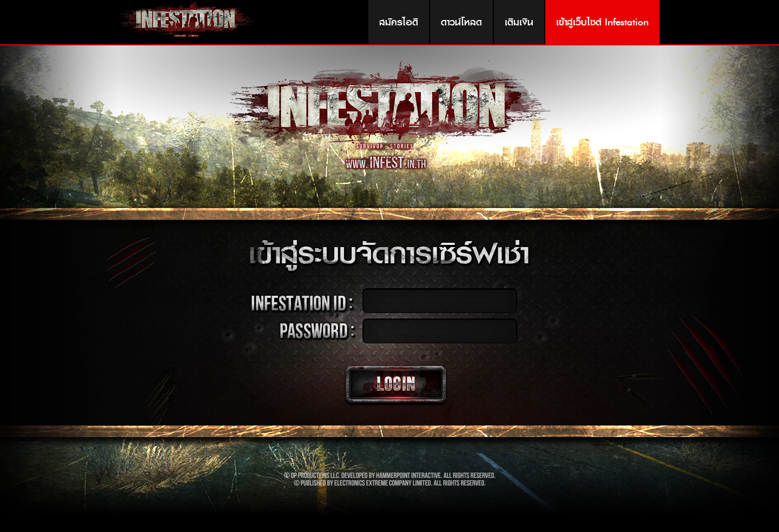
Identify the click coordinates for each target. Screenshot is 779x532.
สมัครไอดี (399, 22)
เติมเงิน (519, 22)
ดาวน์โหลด (461, 22)
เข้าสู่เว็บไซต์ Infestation (602, 22)
